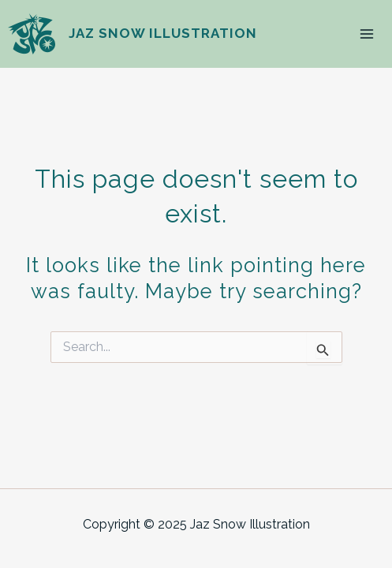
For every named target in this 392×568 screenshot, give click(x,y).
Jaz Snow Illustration (163, 33)
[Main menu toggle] (367, 34)
